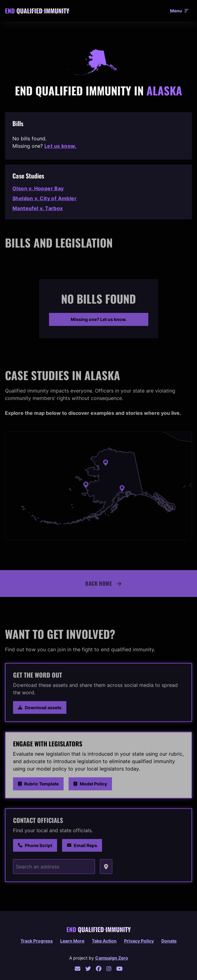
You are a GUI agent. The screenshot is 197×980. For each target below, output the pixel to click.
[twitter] (88, 969)
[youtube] (119, 969)
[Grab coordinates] (106, 868)
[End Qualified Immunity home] (37, 11)
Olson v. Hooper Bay (38, 188)
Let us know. (60, 146)
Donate (169, 941)
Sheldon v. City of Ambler (45, 198)
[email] (78, 969)
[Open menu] (179, 11)
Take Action (104, 941)
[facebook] (99, 969)
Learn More (72, 941)
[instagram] (109, 969)
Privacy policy (139, 941)
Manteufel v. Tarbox (38, 208)
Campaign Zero (112, 958)
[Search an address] (54, 868)
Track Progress (37, 941)
